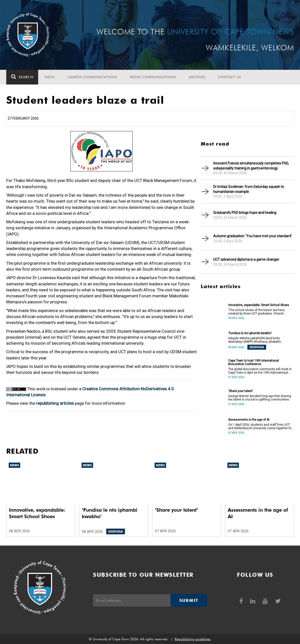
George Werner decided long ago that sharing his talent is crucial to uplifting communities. (260, 398)
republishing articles (55, 403)
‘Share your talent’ (241, 391)
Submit (189, 600)
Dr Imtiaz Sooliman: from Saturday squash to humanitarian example (249, 189)
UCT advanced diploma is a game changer (246, 259)
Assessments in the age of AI (249, 420)
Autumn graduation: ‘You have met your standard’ (252, 236)
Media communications (153, 77)
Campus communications (92, 77)
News (50, 77)
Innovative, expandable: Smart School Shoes (259, 305)
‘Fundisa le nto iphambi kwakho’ (250, 333)
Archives (197, 77)
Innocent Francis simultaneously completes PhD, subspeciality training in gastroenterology (251, 166)
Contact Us (229, 77)
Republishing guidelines (193, 639)
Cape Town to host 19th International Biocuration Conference (253, 362)
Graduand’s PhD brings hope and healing (245, 213)
